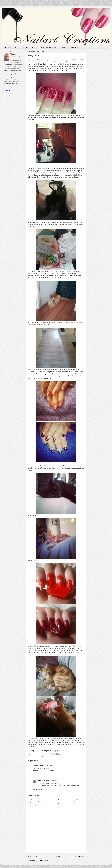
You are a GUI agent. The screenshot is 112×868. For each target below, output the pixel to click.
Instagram (35, 757)
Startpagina (7, 47)
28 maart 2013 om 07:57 (45, 766)
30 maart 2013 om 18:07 (51, 781)
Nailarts (25, 47)
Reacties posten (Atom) (42, 860)
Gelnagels (35, 47)
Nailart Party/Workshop (49, 47)
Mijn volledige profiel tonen (11, 86)
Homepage (57, 856)
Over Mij (17, 47)
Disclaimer (75, 47)
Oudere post (80, 856)
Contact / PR (64, 47)
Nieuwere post (33, 856)
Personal (40, 757)
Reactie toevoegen (34, 795)
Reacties (37, 777)
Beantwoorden (36, 773)
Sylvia (39, 781)
